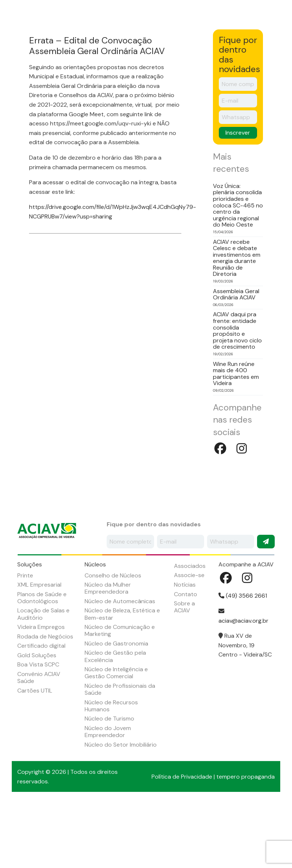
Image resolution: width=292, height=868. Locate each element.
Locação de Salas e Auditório (43, 678)
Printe (25, 639)
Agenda (184, 47)
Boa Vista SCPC (38, 729)
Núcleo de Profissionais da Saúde (120, 753)
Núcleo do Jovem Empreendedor (108, 796)
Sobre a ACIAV (45, 51)
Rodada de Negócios (45, 700)
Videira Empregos (41, 691)
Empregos (252, 47)
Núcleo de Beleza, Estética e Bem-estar (122, 678)
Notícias (216, 47)
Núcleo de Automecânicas (120, 665)
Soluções (76, 47)
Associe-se (189, 639)
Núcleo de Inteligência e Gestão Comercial (116, 737)
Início (19, 47)
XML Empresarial (39, 649)
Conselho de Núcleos (113, 639)
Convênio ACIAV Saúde (39, 741)
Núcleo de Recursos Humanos (111, 770)
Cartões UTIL (35, 755)
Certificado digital (41, 710)
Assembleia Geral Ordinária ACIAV (236, 358)
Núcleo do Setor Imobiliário (121, 809)
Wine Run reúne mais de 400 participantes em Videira (236, 438)
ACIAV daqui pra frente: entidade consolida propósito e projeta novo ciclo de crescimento (237, 395)
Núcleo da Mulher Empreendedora (108, 652)
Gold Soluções (37, 719)
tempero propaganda (245, 841)
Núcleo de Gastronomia (116, 707)
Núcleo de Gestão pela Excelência (115, 721)
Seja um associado (220, 17)
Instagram (280, 11)
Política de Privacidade (182, 841)
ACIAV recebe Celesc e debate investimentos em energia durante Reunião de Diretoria (237, 322)
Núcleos (111, 47)
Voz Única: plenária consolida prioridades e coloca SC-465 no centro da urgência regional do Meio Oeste (238, 269)
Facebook (260, 11)
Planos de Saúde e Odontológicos (42, 662)
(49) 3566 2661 (243, 660)
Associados (148, 47)
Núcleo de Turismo (109, 783)
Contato (186, 658)
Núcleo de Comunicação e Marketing (120, 695)
